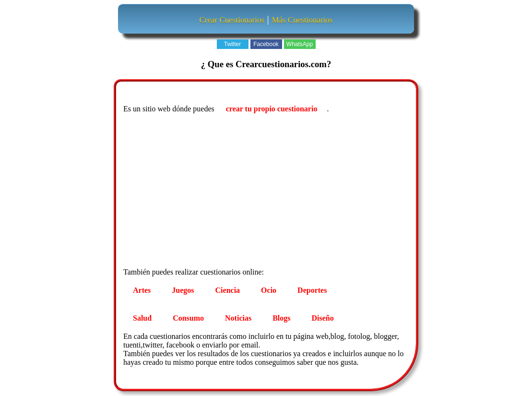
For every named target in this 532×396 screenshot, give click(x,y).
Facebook (266, 44)
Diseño (323, 318)
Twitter (232, 44)
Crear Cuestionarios (232, 20)
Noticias (238, 318)
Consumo (188, 318)
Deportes (312, 290)
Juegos (183, 290)
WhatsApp (300, 44)
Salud (142, 318)
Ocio (269, 290)
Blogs (281, 318)
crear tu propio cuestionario (272, 109)
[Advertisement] (267, 192)
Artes (142, 290)
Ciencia (228, 290)
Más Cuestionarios (302, 20)
